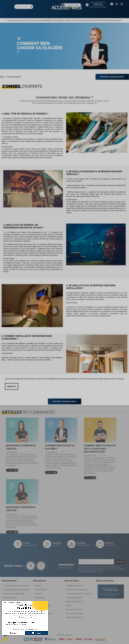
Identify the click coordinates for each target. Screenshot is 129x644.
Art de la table (41, 590)
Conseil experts (14, 77)
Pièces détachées (89, 14)
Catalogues (68, 14)
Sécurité (38, 594)
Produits (21, 14)
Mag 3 (69, 605)
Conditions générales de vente (16, 586)
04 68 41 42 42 (98, 4)
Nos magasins (55, 14)
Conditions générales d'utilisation (17, 590)
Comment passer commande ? (79, 594)
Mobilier (38, 586)
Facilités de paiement (75, 586)
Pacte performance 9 (75, 602)
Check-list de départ (75, 617)
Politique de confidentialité (14, 594)
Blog (78, 14)
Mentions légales (10, 597)
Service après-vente (74, 613)
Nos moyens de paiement (77, 590)
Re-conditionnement (75, 609)
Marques (43, 14)
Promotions (32, 14)
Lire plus (12, 470)
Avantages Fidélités (74, 597)
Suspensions (40, 597)
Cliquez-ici (12, 386)
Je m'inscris (120, 562)
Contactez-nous (72, 5)
